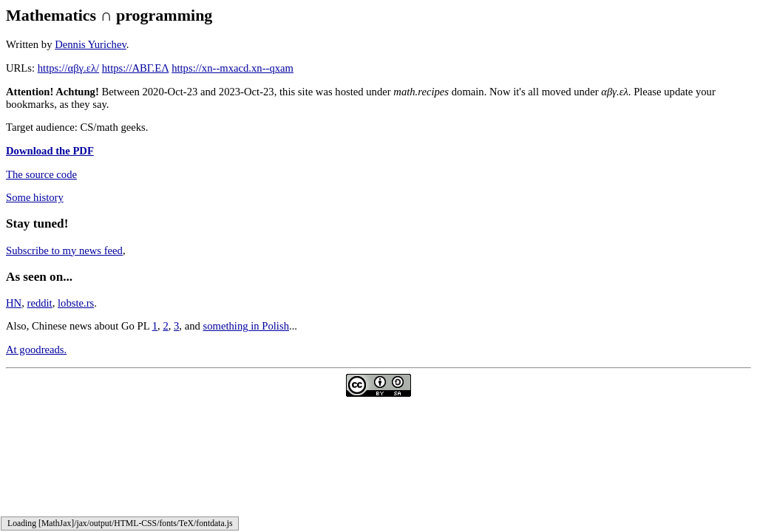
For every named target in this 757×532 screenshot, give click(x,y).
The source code (41, 174)
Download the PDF (50, 151)
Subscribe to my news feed (64, 250)
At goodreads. (36, 349)
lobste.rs (76, 303)
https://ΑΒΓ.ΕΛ (136, 68)
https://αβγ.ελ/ (68, 68)
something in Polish (246, 326)
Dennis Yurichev (91, 44)
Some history (35, 197)
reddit (40, 303)
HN (14, 303)
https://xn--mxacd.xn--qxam (232, 68)
